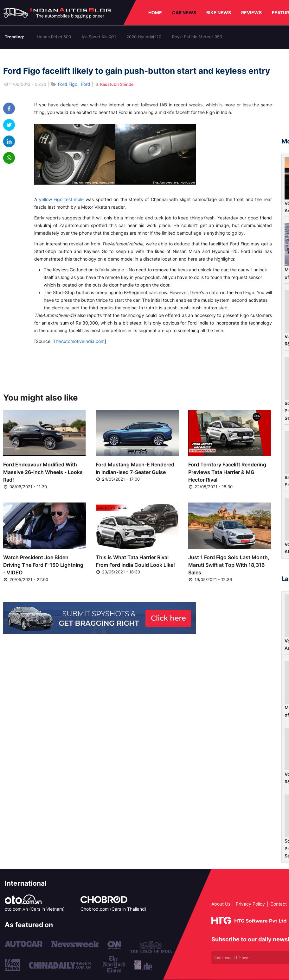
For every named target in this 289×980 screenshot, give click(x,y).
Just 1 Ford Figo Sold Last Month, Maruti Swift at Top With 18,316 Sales (229, 565)
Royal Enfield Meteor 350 (197, 37)
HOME (155, 13)
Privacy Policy (250, 904)
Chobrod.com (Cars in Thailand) (113, 909)
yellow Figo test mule (61, 199)
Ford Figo (68, 84)
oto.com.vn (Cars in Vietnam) (35, 909)
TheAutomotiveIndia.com (79, 341)
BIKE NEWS (219, 13)
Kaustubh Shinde (114, 84)
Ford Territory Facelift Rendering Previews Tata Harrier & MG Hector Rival (227, 472)
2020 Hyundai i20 (144, 37)
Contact (279, 904)
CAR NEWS (184, 13)
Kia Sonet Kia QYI (99, 37)
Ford (86, 84)
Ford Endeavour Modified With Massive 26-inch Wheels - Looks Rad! (43, 472)
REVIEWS (251, 13)
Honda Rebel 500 (54, 37)
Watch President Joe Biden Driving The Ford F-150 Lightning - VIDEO (43, 565)
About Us (221, 904)
